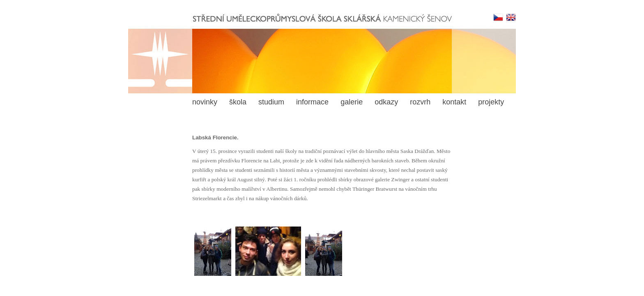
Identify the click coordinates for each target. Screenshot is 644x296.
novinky (205, 102)
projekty (491, 102)
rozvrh (420, 102)
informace (312, 102)
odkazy (386, 102)
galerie (352, 102)
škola (238, 102)
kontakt (454, 102)
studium (271, 102)
